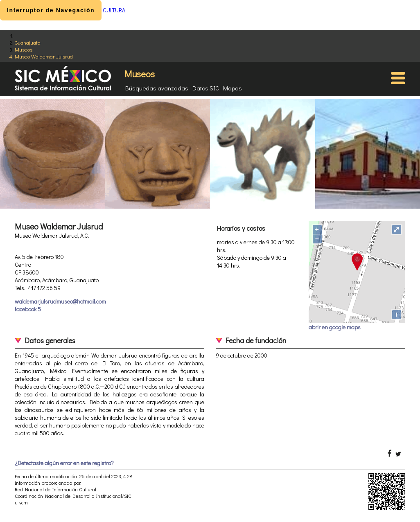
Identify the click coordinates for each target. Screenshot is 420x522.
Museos (24, 49)
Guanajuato (27, 42)
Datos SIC (206, 88)
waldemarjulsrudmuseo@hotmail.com (60, 301)
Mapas (233, 88)
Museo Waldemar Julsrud (44, 56)
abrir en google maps (335, 327)
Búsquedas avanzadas (157, 88)
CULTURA (114, 10)
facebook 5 (28, 309)
